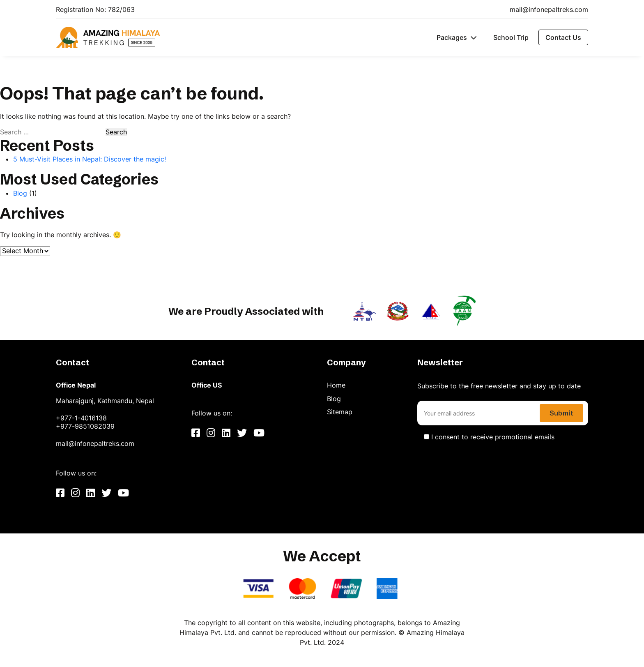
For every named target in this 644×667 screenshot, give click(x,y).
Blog (20, 193)
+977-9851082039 (85, 426)
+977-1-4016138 (81, 418)
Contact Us (563, 37)
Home (336, 385)
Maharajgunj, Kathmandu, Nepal (105, 401)
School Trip (511, 37)
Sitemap (340, 412)
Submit (561, 413)
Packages (452, 37)
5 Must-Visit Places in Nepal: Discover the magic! (90, 159)
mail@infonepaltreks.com (549, 9)
